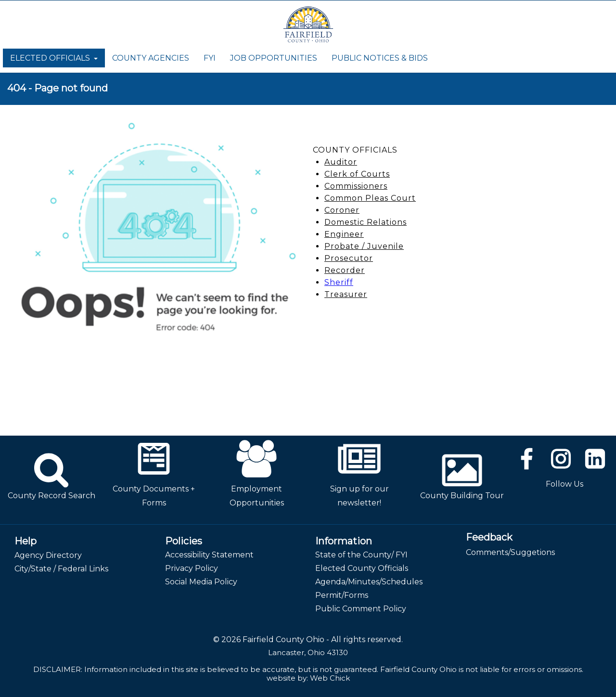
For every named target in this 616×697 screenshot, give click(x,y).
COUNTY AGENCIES (151, 58)
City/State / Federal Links (61, 569)
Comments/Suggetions (510, 552)
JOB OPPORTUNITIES (274, 58)
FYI (210, 58)
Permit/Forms (342, 595)
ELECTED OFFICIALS (54, 58)
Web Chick (330, 678)
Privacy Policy (192, 568)
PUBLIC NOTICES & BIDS (380, 58)
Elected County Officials (362, 568)
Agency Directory (48, 555)
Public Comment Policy (361, 609)
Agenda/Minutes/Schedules (369, 582)
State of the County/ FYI (361, 555)
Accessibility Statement (209, 555)
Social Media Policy (201, 582)
